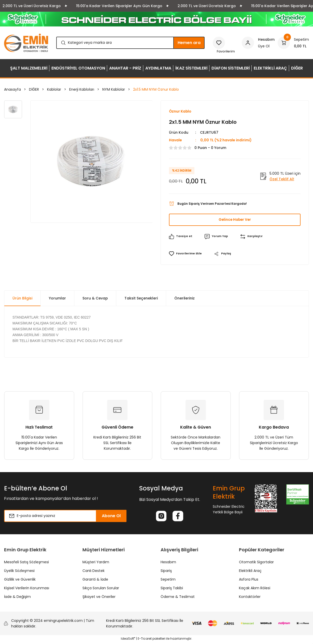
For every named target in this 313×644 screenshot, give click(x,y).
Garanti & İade (95, 581)
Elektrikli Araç (250, 572)
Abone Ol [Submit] (111, 516)
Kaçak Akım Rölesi (255, 590)
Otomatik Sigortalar (256, 564)
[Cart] (293, 43)
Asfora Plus (249, 581)
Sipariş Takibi (172, 590)
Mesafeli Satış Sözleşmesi (26, 564)
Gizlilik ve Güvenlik (20, 581)
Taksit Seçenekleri (141, 299)
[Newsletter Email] (65, 516)
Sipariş (166, 572)
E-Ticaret (145, 640)
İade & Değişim (17, 598)
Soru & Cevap (95, 299)
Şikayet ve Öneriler (99, 598)
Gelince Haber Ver (235, 220)
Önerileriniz (184, 299)
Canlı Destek (94, 572)
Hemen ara (189, 43)
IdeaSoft (128, 640)
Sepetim (168, 581)
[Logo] (26, 43)
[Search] (130, 43)
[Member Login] (258, 43)
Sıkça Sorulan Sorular (101, 590)
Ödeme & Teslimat (178, 598)
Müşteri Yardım (96, 564)
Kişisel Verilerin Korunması (27, 590)
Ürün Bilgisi (22, 299)
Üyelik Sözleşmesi (19, 572)
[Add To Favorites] (186, 254)
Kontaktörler (250, 598)
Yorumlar (57, 299)
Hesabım (168, 564)
